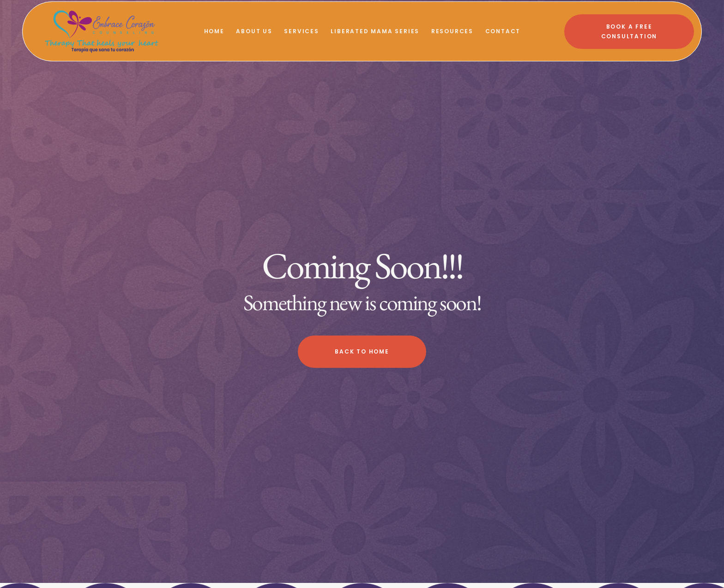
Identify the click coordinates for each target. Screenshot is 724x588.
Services (301, 31)
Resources (452, 31)
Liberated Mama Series (375, 31)
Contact (503, 31)
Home (214, 31)
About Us (254, 31)
